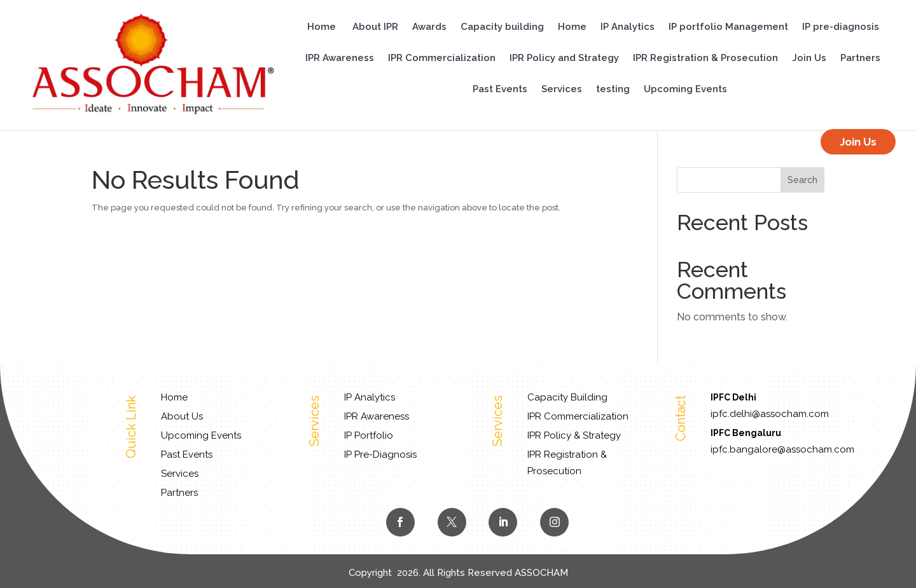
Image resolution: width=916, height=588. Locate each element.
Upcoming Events (685, 90)
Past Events (500, 90)
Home (322, 27)
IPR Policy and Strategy (564, 58)
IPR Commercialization (442, 58)
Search (802, 180)
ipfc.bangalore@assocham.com (782, 449)
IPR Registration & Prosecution (705, 58)
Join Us (809, 58)
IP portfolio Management (728, 27)
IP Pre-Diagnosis (380, 455)
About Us (182, 416)
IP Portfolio (369, 435)
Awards (429, 27)
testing (613, 90)
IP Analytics (628, 27)
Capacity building (502, 27)
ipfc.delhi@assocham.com (770, 414)
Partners (860, 58)
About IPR (375, 27)
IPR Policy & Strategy (574, 435)
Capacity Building (567, 397)
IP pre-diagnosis (841, 27)
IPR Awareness (340, 58)
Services (562, 90)
